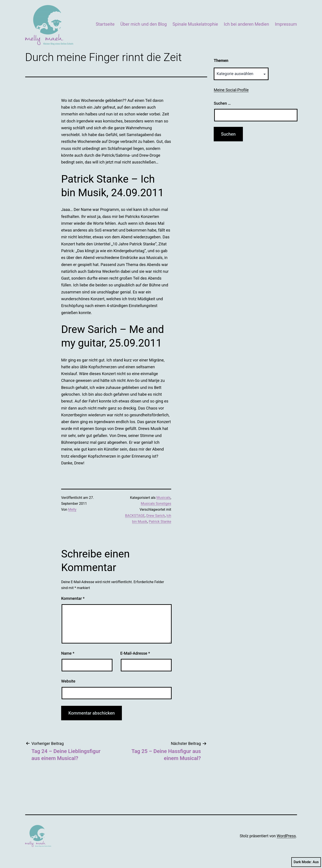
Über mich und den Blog (144, 24)
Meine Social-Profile (231, 90)
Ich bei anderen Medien (246, 24)
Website (68, 681)
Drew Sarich (156, 516)
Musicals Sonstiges (156, 504)
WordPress (286, 836)
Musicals (164, 498)
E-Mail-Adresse (135, 653)
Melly (72, 509)
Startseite (105, 24)
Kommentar (73, 598)
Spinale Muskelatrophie (195, 24)
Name (68, 653)
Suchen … (222, 103)
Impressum (286, 24)
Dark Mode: (306, 862)
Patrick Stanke (160, 522)
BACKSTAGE (135, 516)
